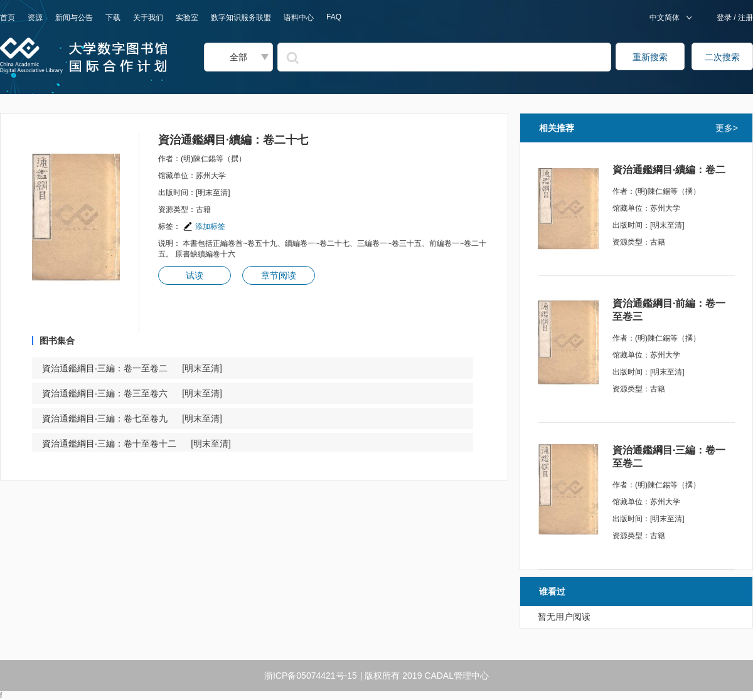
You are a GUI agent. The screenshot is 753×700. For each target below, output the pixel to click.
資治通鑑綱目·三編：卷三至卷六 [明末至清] (132, 393)
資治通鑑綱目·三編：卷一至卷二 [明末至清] (132, 368)
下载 (113, 18)
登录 (725, 18)
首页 (8, 18)
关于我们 (148, 18)
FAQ (334, 17)
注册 (745, 18)
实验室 (187, 18)
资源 (35, 18)
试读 (195, 275)
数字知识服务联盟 (241, 18)
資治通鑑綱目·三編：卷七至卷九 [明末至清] (132, 418)
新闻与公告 (74, 18)
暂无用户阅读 (564, 617)
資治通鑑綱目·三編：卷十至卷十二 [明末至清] (136, 443)
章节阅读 (279, 275)
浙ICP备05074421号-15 (311, 676)
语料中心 (299, 18)
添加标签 (204, 226)
